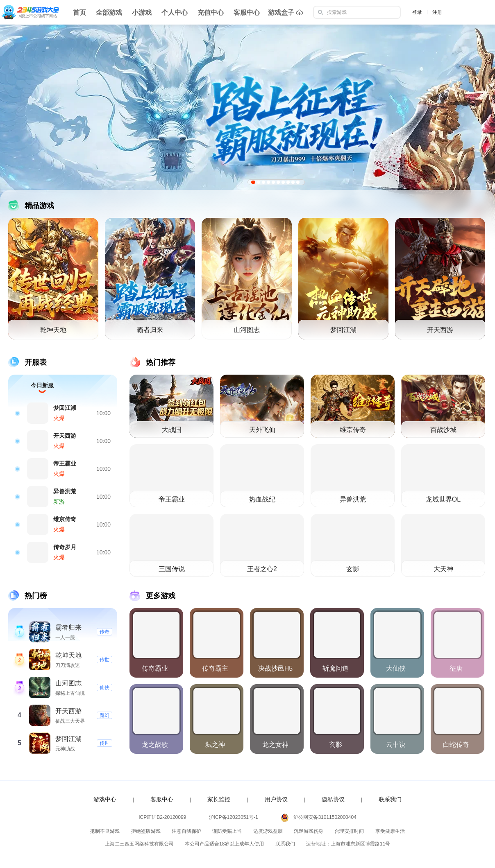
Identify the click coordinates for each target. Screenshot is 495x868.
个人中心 (175, 12)
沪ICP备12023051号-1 (234, 817)
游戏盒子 (286, 12)
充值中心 (211, 12)
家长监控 (219, 799)
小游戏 (142, 12)
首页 (79, 12)
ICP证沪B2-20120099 (162, 817)
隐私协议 (333, 799)
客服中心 (247, 12)
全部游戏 (109, 12)
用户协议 (276, 799)
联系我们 (390, 799)
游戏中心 (105, 799)
